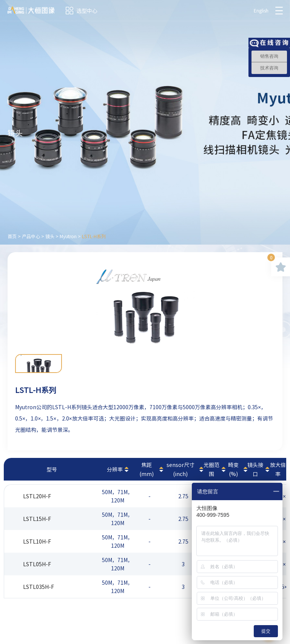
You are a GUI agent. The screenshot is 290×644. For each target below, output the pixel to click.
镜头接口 (255, 469)
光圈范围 (211, 469)
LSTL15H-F (37, 519)
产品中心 (31, 236)
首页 (12, 236)
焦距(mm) (147, 469)
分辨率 (115, 469)
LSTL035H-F (39, 587)
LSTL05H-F (37, 564)
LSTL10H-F (37, 541)
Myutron (68, 236)
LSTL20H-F (37, 496)
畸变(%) (233, 469)
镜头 (50, 236)
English (261, 11)
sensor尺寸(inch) (180, 469)
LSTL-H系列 (94, 236)
